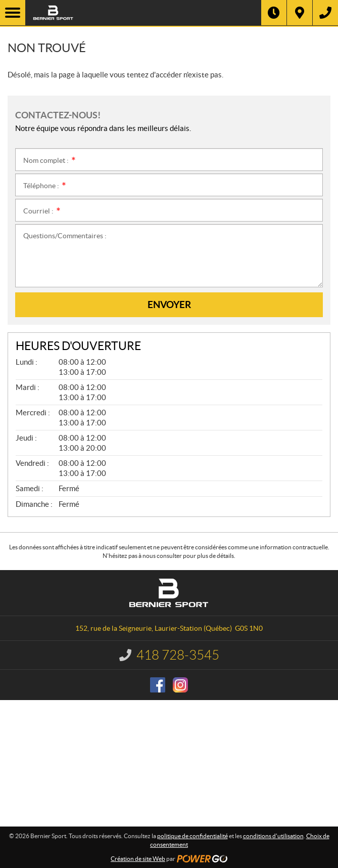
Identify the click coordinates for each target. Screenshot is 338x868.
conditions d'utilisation (273, 836)
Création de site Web (138, 859)
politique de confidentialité (192, 836)
